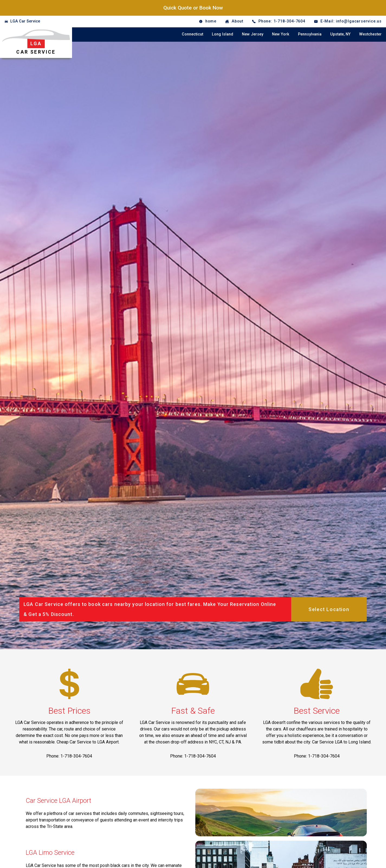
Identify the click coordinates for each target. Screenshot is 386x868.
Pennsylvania (310, 34)
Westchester (370, 34)
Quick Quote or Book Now (193, 8)
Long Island (223, 34)
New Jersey (253, 34)
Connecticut (192, 34)
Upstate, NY (340, 34)
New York (281, 34)
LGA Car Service (25, 21)
